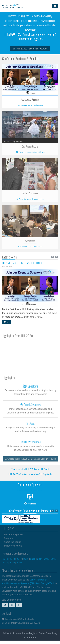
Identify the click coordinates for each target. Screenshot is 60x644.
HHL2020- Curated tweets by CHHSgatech (30, 474)
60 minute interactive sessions (30, 247)
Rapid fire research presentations (30, 199)
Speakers (32, 386)
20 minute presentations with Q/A (30, 152)
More (6, 322)
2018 (14, 559)
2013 (48, 559)
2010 (14, 563)
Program (10, 538)
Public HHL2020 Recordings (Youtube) (30, 49)
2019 (7, 559)
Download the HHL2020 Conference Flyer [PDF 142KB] (32, 459)
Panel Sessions (32, 405)
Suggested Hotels (14, 546)
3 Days (32, 423)
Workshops (30, 241)
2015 (34, 559)
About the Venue (14, 542)
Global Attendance (32, 442)
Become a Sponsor (15, 535)
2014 (41, 559)
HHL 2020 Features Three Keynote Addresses (22, 263)
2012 (55, 559)
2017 (20, 559)
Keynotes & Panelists (30, 99)
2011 (7, 563)
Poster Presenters (30, 193)
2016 (27, 559)
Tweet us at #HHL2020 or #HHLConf (30, 469)
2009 (20, 563)
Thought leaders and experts (30, 105)
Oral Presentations (30, 146)
